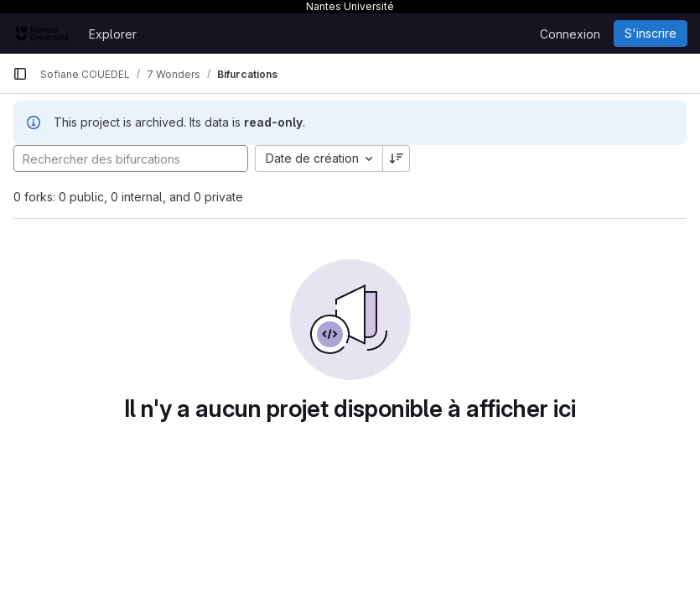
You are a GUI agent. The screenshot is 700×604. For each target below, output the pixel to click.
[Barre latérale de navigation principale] (20, 74)
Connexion (570, 34)
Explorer (113, 34)
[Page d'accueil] (42, 34)
